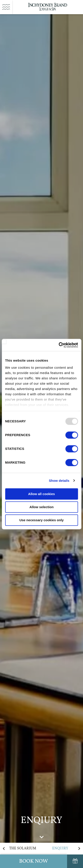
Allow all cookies (41, 494)
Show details (59, 481)
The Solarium (23, 848)
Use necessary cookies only (41, 520)
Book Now (33, 861)
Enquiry (60, 848)
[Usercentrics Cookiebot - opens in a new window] (59, 345)
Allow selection (41, 507)
